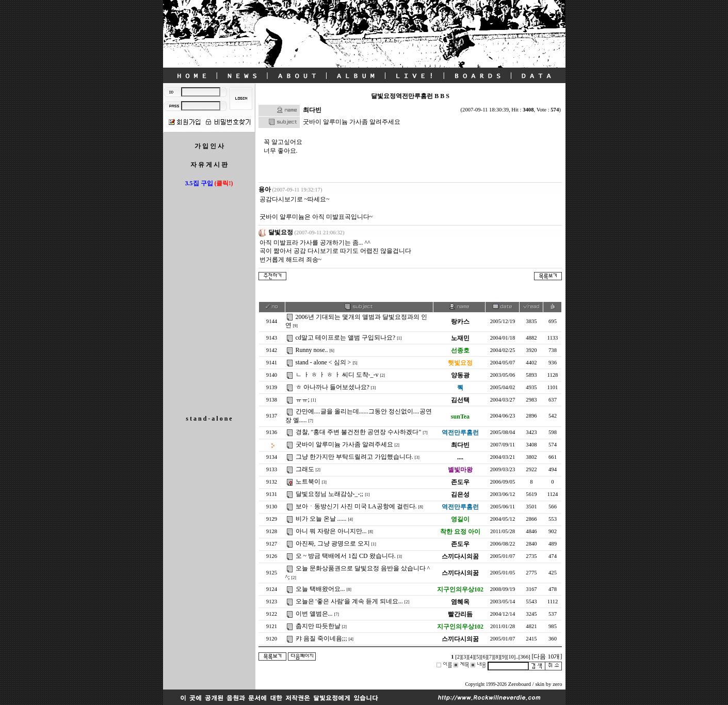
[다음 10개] (547, 656)
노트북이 (307, 482)
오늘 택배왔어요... (320, 589)
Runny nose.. (311, 350)
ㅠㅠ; (302, 399)
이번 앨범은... (313, 614)
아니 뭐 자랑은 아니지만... (330, 531)
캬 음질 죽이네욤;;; (321, 638)
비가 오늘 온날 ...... (320, 519)
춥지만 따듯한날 (317, 626)
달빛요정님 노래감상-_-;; (329, 494)
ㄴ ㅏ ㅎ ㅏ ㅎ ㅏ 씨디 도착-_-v (336, 375)
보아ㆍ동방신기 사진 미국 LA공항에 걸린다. (355, 506)
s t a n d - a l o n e (209, 419)
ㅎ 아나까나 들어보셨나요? (332, 387)
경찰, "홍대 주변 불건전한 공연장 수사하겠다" (358, 432)
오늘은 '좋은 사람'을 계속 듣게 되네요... (349, 601)
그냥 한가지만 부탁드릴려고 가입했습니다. (354, 457)
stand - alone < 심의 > (323, 362)
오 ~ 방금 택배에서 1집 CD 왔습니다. (345, 556)
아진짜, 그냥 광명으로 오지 (332, 543)
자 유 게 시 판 (209, 165)
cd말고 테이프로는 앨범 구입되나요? (345, 338)
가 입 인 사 (209, 146)
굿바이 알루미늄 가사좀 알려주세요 (344, 444)
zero (557, 684)
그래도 (304, 469)
